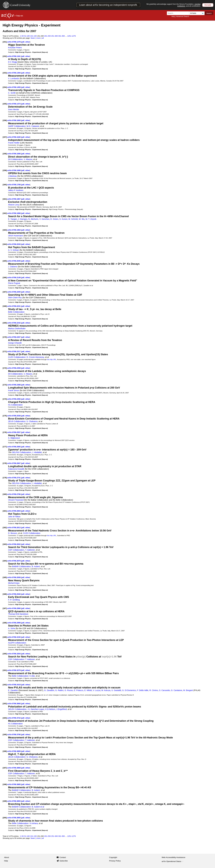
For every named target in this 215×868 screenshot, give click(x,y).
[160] (5, 185)
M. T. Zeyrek (91, 219)
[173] (5, 385)
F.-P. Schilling (14, 600)
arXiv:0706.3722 (14, 718)
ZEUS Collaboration (17, 421)
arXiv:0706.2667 (14, 463)
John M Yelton (14, 517)
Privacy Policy (115, 861)
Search (209, 13)
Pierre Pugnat (14, 283)
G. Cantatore (177, 690)
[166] (5, 277)
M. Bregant (188, 690)
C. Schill (12, 93)
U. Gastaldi (116, 690)
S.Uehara (34, 823)
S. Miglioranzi (14, 438)
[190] (5, 654)
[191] (5, 670)
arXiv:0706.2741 (14, 478)
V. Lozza (97, 690)
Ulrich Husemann (16, 236)
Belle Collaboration (16, 312)
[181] (5, 511)
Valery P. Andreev (16, 190)
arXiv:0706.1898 (14, 213)
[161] (5, 199)
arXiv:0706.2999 (14, 623)
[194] (5, 718)
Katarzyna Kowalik (16, 469)
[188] (5, 623)
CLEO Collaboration (17, 357)
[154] (5, 87)
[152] (5, 56)
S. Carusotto (164, 690)
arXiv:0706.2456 (14, 399)
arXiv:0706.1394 (14, 73)
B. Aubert (36, 566)
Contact (63, 857)
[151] (5, 42)
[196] (5, 751)
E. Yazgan (12, 219)
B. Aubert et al (38, 807)
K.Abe (32, 676)
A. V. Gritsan (14, 250)
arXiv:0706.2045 (14, 261)
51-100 (27, 36)
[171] (5, 351)
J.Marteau (12, 176)
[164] (5, 244)
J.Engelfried (61, 709)
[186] (5, 594)
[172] (5, 368)
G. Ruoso (69, 690)
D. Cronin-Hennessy (35, 357)
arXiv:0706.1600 (14, 120)
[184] (5, 561)
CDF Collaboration (16, 550)
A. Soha (12, 628)
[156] (5, 120)
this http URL (52, 359)
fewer (33, 38)
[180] (5, 494)
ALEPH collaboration (17, 643)
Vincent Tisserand (16, 500)
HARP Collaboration (17, 126)
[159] (5, 170)
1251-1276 (71, 36)
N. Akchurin (33, 219)
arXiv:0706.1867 (14, 199)
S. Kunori (63, 219)
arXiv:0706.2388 (14, 385)
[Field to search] (197, 13)
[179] (5, 478)
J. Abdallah (37, 452)
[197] (5, 768)
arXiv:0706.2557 (14, 432)
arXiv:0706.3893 (14, 801)
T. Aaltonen (30, 550)
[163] (5, 230)
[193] (5, 704)
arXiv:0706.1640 (14, 137)
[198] (5, 784)
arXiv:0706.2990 (14, 608)
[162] (5, 213)
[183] (5, 544)
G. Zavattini (49, 690)
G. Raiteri (59, 690)
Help (173, 16)
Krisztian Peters (15, 48)
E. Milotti (88, 690)
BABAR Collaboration (21, 566)
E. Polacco (79, 690)
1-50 (22, 36)
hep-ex (20, 16)
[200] (5, 818)
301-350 (62, 36)
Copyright (113, 857)
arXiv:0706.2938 (14, 577)
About (7, 857)
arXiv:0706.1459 (14, 87)
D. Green (54, 219)
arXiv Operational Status (173, 861)
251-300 (55, 36)
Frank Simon (14, 390)
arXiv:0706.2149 (14, 277)
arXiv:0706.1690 (14, 154)
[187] (5, 608)
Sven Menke (14, 109)
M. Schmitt (73, 219)
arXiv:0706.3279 (14, 670)
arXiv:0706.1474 (14, 104)
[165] (5, 261)
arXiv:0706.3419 (14, 685)
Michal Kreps (14, 583)
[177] (5, 447)
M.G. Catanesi (33, 126)
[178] (5, 463)
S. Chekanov (32, 421)
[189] (5, 637)
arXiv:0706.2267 (14, 337)
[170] (5, 337)
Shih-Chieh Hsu (15, 298)
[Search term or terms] (179, 13)
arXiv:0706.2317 (14, 351)
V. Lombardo (14, 78)
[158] (5, 154)
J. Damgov (23, 219)
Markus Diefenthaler (17, 329)
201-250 (47, 36)
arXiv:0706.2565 (14, 447)
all (43, 38)
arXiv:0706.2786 (14, 494)
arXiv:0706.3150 (14, 637)
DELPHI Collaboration (22, 452)
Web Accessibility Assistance (173, 857)
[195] (5, 734)
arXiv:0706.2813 (14, 527)
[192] (5, 685)
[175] (5, 416)
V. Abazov (28, 159)
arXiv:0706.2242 (14, 323)
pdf (23, 42)
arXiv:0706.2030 (14, 244)
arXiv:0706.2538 (14, 416)
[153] (5, 73)
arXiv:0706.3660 (14, 704)
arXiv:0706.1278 (14, 42)
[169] (5, 323)
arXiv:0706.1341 (14, 56)
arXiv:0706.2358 (14, 368)
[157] (5, 137)
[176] (5, 432)
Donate (208, 5)
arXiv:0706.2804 (14, 511)
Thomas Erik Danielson (18, 614)
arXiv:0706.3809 (14, 751)
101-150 (33, 36)
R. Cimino (154, 690)
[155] (5, 104)
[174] (5, 399)
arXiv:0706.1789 (14, 185)
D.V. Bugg (12, 62)
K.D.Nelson (50, 709)
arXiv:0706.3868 (14, 768)
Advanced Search (183, 16)
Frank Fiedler (14, 143)
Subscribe (64, 861)
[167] (5, 292)
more (39, 38)
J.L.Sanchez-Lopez (36, 709)
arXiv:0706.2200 (14, 292)
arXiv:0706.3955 (14, 818)
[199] (5, 801)
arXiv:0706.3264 (14, 654)
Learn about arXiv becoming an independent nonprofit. (108, 5)
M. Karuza (106, 690)
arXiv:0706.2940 (14, 594)
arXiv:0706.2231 (14, 306)
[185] (5, 577)
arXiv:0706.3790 (14, 734)
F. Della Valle (143, 690)
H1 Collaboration (15, 405)
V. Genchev (44, 219)
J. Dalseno (13, 267)
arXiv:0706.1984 (14, 230)
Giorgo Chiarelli (15, 343)
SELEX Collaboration (17, 709)
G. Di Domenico (129, 690)
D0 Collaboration (15, 159)
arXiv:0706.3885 (14, 784)
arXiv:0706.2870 (14, 561)
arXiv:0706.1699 (14, 170)
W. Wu (82, 219)
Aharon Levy (14, 205)
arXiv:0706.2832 (14, 544)
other (28, 42)
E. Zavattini (13, 690)
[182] (5, 527)
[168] (5, 306)
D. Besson (13, 533)
